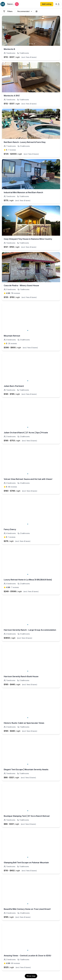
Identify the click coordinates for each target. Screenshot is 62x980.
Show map (31, 976)
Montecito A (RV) (12, 96)
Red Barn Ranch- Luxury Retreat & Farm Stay (25, 142)
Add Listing (47, 4)
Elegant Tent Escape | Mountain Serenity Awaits (26, 769)
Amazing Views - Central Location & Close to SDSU (27, 956)
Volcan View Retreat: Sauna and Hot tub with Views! (28, 479)
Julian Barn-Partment (14, 386)
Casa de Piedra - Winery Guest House (21, 285)
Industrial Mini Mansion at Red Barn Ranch (23, 192)
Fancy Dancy (10, 529)
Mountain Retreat (12, 336)
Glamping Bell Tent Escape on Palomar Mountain (26, 863)
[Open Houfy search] (13, 4)
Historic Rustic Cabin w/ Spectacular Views (24, 723)
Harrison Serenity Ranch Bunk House (21, 676)
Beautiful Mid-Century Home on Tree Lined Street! (27, 909)
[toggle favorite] (58, 18)
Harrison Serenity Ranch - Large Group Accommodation (30, 630)
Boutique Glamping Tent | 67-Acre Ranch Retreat (27, 816)
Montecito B (9, 49)
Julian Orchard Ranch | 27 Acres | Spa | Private (26, 433)
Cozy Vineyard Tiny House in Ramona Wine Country (28, 239)
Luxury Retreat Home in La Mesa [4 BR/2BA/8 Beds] (28, 580)
